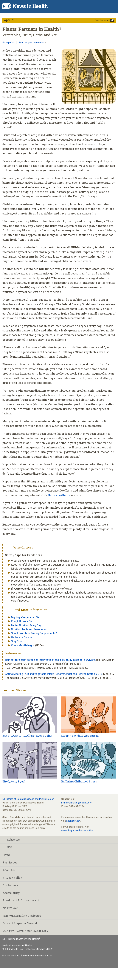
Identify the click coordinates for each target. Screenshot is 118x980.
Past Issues (10, 862)
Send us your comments (32, 43)
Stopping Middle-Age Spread (80, 736)
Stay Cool (17, 641)
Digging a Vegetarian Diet (26, 617)
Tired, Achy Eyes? (14, 781)
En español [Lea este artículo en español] (8, 43)
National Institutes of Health (17, 945)
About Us (9, 870)
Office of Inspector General (20, 923)
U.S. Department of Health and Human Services (27, 956)
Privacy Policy (12, 878)
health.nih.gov (73, 821)
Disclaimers (10, 885)
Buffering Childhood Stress (79, 781)
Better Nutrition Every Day (26, 625)
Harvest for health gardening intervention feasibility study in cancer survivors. (50, 660)
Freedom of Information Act (21, 900)
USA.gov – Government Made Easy (26, 931)
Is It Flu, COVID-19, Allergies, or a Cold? (27, 736)
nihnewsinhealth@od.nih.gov (76, 803)
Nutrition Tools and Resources (29, 629)
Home (7, 855)
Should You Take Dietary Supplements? (34, 633)
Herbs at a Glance (59, 495)
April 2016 (11, 20)
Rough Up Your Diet (22, 621)
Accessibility (11, 893)
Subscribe (11, 840)
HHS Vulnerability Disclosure (22, 916)
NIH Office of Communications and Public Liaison (28, 799)
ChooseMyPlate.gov (23, 645)
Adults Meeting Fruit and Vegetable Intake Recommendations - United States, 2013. (54, 674)
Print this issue (102, 20)
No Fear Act (10, 908)
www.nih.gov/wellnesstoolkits (77, 830)
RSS (7, 847)
